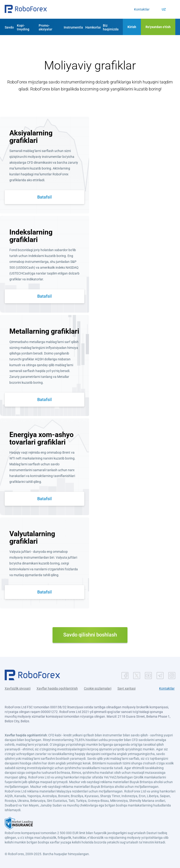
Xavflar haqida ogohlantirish (57, 688)
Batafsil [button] (45, 197)
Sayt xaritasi (126, 688)
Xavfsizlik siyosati (18, 688)
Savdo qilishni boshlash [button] (90, 635)
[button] (26, 9)
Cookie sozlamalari (98, 688)
